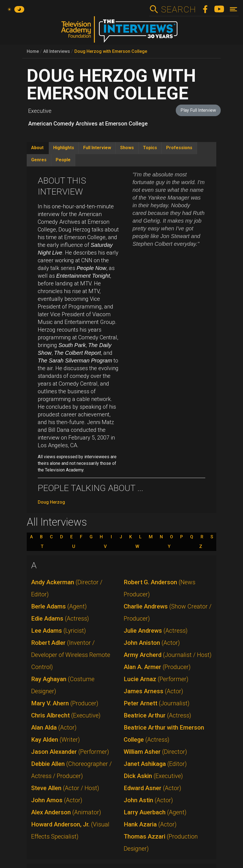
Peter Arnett (157, 703)
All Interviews (57, 51)
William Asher (155, 752)
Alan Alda (54, 728)
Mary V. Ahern (65, 703)
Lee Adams (59, 631)
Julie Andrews (156, 631)
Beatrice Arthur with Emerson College (164, 734)
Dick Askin (153, 776)
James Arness (153, 691)
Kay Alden (56, 740)
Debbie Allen (71, 770)
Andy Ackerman (67, 588)
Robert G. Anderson (160, 588)
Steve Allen (65, 788)
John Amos (57, 800)
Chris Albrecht (66, 715)
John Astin (148, 800)
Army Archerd (168, 655)
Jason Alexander (70, 752)
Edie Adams (60, 619)
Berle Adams (59, 606)
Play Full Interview (198, 110)
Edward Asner (152, 788)
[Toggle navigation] (233, 9)
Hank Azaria (150, 824)
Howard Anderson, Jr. (70, 830)
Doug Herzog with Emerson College (111, 51)
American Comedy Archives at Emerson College (88, 124)
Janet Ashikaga (155, 764)
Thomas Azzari (161, 843)
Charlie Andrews (168, 612)
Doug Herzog (51, 502)
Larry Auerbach (155, 812)
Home (33, 51)
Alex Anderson (66, 812)
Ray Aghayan (63, 685)
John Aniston (152, 643)
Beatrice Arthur (157, 715)
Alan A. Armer (157, 667)
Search (178, 9)
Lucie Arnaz (156, 679)
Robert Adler (71, 655)
